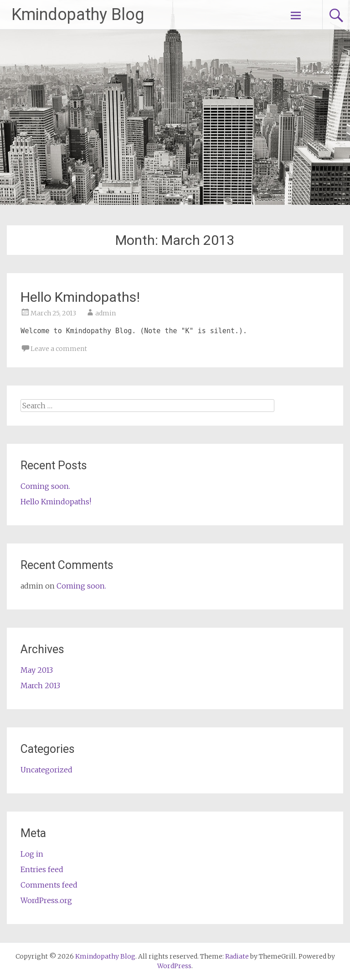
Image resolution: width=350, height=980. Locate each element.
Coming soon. (45, 486)
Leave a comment (59, 349)
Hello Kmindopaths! (80, 297)
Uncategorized (46, 770)
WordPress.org (46, 900)
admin (106, 313)
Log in (32, 854)
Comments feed (49, 885)
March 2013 (40, 685)
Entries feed (42, 869)
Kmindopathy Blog (78, 15)
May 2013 (37, 670)
